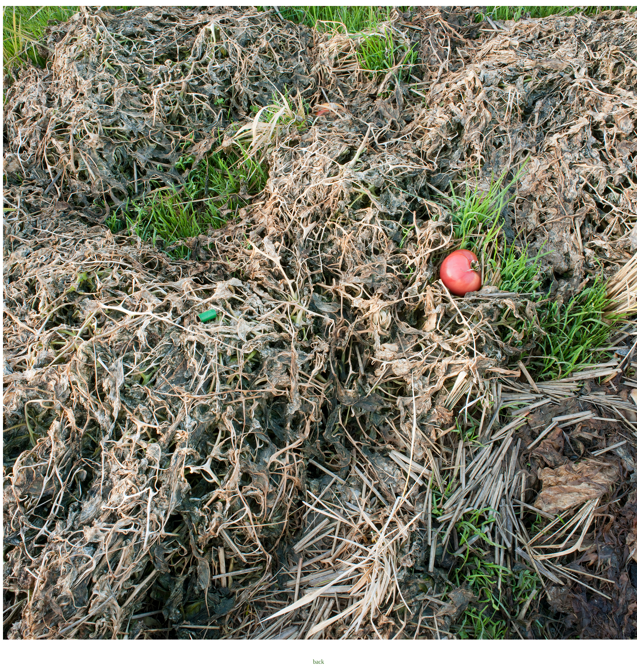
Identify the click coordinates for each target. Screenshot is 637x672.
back (318, 662)
